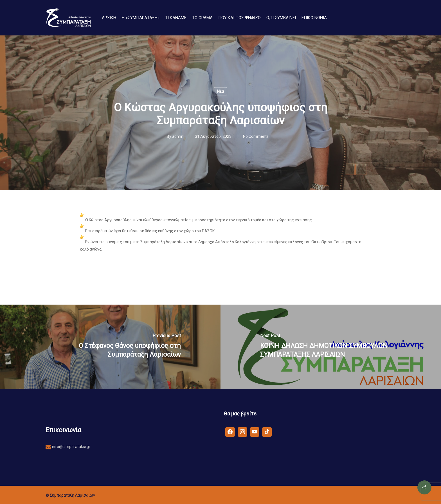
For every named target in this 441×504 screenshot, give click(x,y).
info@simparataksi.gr (71, 447)
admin (178, 136)
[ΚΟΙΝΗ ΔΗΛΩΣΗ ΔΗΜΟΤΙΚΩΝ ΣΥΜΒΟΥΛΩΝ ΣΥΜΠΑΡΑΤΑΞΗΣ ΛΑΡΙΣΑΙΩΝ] (331, 347)
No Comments (256, 136)
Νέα (220, 91)
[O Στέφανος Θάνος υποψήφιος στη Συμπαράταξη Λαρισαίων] (110, 347)
